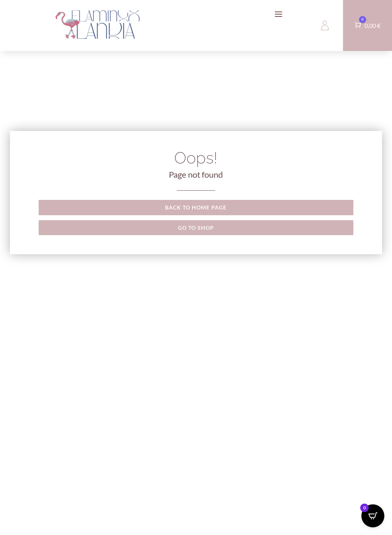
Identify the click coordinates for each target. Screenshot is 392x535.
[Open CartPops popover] (373, 516)
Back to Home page (196, 207)
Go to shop (196, 228)
